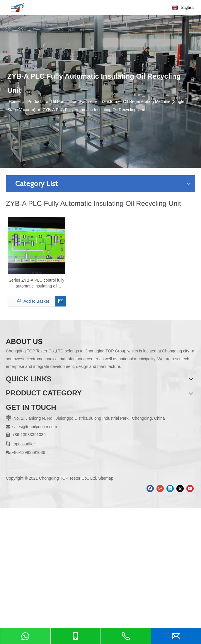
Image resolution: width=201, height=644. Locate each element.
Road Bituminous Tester (28, 481)
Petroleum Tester (21, 465)
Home (11, 388)
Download (15, 435)
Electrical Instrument (24, 473)
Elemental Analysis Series (29, 504)
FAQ (10, 420)
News (11, 412)
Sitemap (106, 597)
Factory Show (18, 427)
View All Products (22, 519)
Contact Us (16, 443)
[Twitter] (180, 608)
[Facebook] (150, 608)
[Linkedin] (170, 608)
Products (14, 396)
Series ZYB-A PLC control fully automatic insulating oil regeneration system (36, 283)
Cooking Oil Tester (23, 496)
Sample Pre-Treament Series (32, 512)
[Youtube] (190, 608)
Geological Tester (22, 488)
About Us (14, 404)
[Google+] (160, 608)
